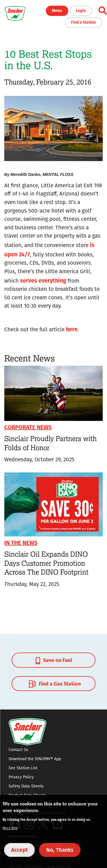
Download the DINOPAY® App (35, 759)
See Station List (23, 768)
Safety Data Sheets (26, 786)
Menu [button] (57, 10)
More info (10, 828)
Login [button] (81, 10)
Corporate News (28, 427)
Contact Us (18, 750)
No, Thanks (60, 850)
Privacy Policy (21, 777)
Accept (19, 850)
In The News (21, 542)
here (72, 329)
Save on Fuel (54, 660)
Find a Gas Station (54, 684)
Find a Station (83, 22)
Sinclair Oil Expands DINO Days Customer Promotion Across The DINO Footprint (46, 563)
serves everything (43, 280)
